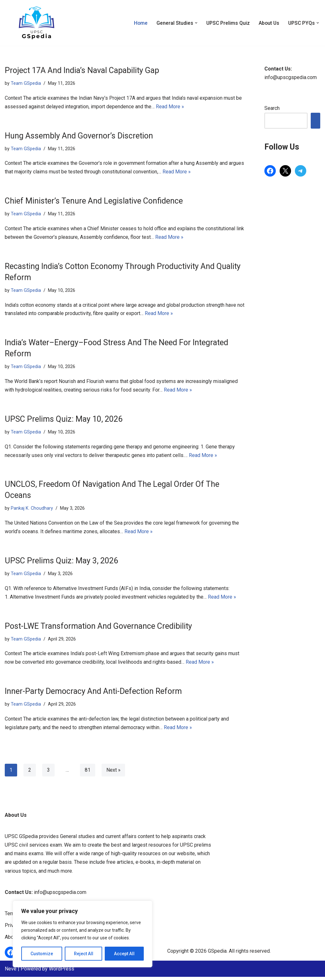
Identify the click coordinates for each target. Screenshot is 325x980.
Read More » (170, 107)
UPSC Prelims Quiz (226, 23)
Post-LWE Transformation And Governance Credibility (98, 629)
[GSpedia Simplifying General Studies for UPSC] (36, 23)
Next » (113, 773)
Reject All (84, 954)
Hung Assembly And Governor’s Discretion (79, 136)
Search (272, 108)
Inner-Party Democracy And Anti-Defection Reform (93, 694)
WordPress (62, 972)
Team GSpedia (26, 83)
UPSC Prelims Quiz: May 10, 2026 (64, 421)
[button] (194, 23)
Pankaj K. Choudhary (32, 510)
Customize (42, 954)
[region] (83, 934)
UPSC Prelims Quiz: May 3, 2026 (61, 563)
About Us (268, 23)
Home (139, 23)
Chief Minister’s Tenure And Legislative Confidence (94, 201)
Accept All (124, 954)
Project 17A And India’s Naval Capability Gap (82, 70)
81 (88, 773)
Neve (11, 972)
